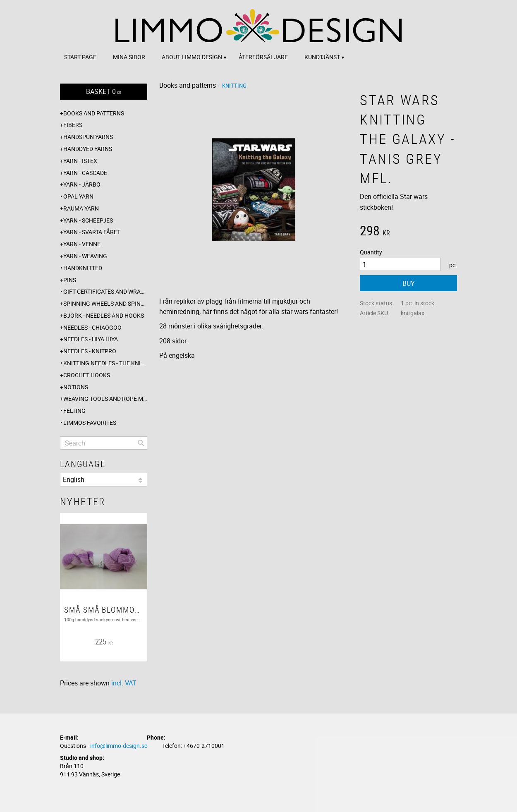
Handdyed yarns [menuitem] (88, 149)
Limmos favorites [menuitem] (90, 423)
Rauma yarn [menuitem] (81, 208)
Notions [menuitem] (76, 387)
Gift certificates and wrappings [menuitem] (105, 291)
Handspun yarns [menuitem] (88, 137)
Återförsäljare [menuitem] (263, 57)
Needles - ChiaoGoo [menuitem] (92, 327)
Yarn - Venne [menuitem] (82, 244)
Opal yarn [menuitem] (78, 196)
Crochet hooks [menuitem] (87, 375)
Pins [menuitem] (70, 280)
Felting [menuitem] (74, 411)
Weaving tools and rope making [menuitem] (105, 399)
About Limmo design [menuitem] (192, 57)
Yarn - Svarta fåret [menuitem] (92, 232)
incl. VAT (124, 683)
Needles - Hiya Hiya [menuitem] (91, 339)
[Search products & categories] (104, 443)
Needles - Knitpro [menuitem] (90, 351)
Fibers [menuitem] (73, 125)
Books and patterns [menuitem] (94, 113)
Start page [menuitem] (80, 57)
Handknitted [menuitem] (83, 268)
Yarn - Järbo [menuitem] (82, 184)
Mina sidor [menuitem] (129, 57)
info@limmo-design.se (119, 746)
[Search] (141, 443)
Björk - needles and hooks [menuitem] (104, 315)
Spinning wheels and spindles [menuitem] (105, 303)
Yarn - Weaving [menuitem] (85, 256)
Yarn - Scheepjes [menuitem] (88, 220)
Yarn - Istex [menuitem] (80, 161)
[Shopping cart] (104, 92)
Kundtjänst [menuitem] (322, 57)
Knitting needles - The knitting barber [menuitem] (105, 363)
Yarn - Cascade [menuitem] (85, 173)
